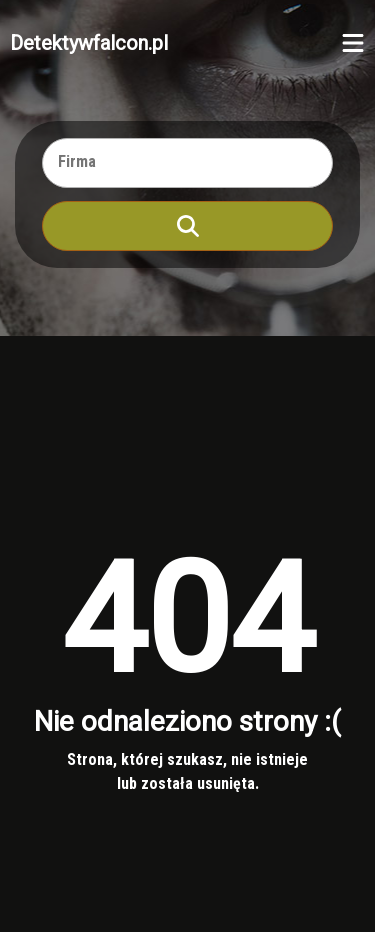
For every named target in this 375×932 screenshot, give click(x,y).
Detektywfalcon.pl (89, 43)
